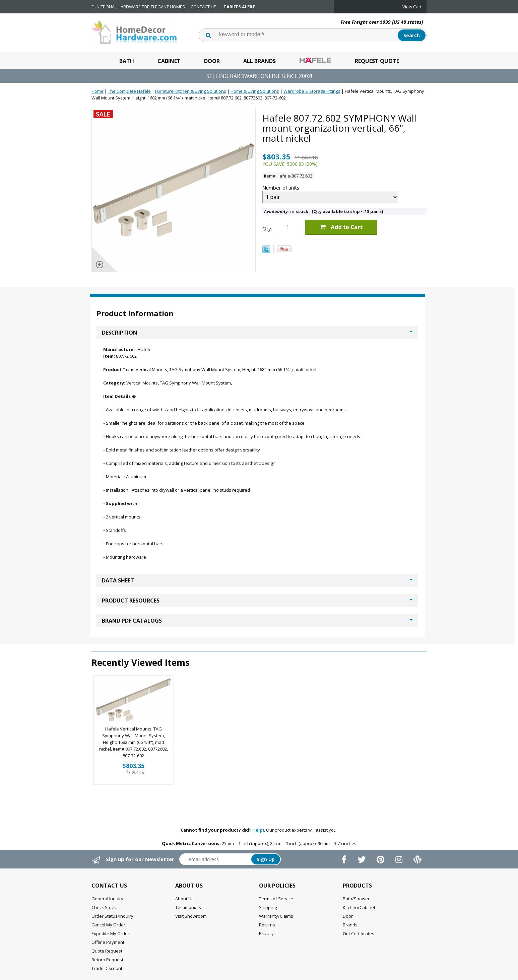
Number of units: (282, 188)
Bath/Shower (356, 899)
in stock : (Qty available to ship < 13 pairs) (323, 211)
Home (98, 91)
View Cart (412, 7)
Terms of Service (276, 899)
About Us (184, 899)
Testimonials (188, 907)
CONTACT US (204, 7)
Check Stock (104, 907)
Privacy (266, 933)
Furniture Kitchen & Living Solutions (191, 91)
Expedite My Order (110, 933)
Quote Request (107, 951)
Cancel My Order (108, 925)
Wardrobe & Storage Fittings (312, 91)
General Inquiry (107, 899)
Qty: (267, 228)
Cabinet (169, 61)
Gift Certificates (359, 933)
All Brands (260, 61)
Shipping (268, 907)
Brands (350, 925)
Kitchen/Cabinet (359, 907)
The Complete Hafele (129, 91)
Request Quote (377, 61)
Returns (267, 925)
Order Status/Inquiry (112, 916)
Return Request (107, 960)
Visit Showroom (191, 916)
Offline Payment (108, 942)
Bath (127, 61)
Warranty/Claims (276, 916)
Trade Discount (107, 968)
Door (212, 61)
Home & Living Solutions (255, 91)
